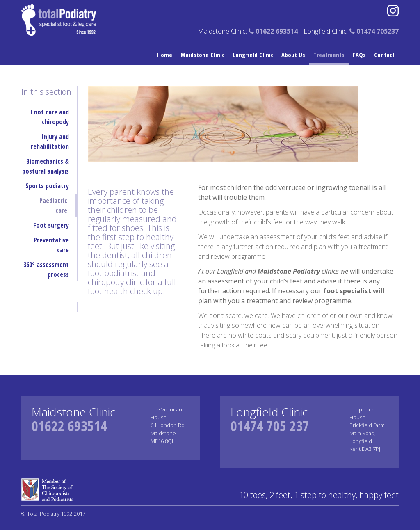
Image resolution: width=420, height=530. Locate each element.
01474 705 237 (270, 426)
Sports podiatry (47, 186)
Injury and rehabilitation (50, 142)
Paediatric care (53, 206)
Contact (384, 55)
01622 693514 (69, 426)
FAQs (359, 55)
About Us (293, 55)
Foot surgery (51, 225)
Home (165, 55)
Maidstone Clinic (202, 55)
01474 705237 (374, 31)
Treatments (329, 55)
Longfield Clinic (253, 55)
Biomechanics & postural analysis (46, 166)
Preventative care (51, 245)
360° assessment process (46, 270)
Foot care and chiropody (50, 117)
